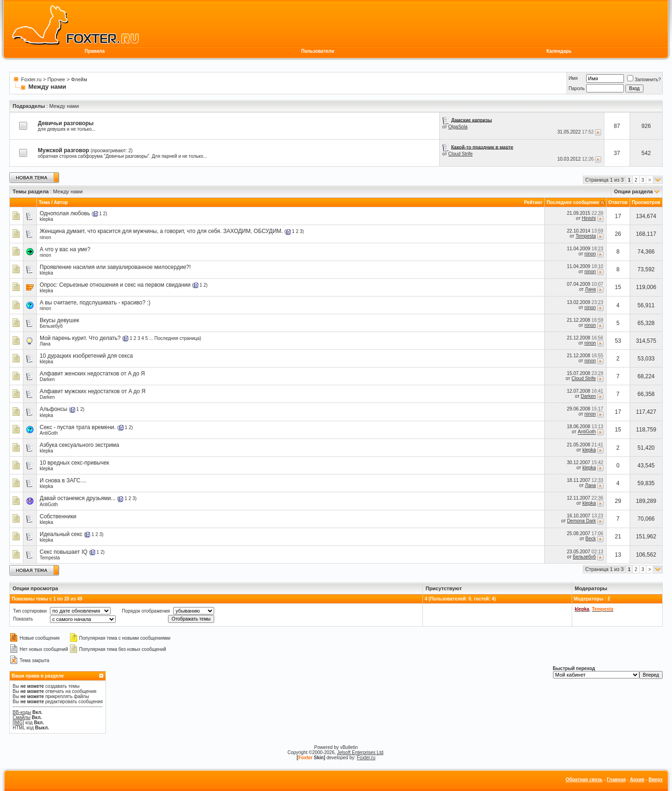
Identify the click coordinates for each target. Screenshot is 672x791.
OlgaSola (458, 127)
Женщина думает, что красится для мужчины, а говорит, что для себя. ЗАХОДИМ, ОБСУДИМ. (161, 231)
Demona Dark (581, 521)
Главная (616, 780)
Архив (637, 780)
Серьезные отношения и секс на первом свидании (125, 285)
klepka (46, 219)
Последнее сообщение (573, 202)
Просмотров (646, 202)
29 (618, 501)
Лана (591, 290)
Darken (47, 379)
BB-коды (22, 712)
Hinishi (589, 218)
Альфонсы (53, 409)
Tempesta (585, 236)
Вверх (656, 780)
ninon (45, 237)
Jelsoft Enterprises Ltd (360, 752)
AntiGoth (49, 433)
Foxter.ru (31, 79)
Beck (591, 539)
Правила (94, 51)
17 (618, 216)
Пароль (577, 88)
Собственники (58, 516)
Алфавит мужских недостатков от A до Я (93, 391)
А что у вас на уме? (65, 249)
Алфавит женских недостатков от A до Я (92, 374)
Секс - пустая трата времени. (78, 427)
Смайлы (21, 717)
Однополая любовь (65, 213)
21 (618, 537)
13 (618, 555)
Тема (44, 202)
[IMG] (18, 723)
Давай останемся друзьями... (78, 498)
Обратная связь (584, 780)
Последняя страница (177, 338)
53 (618, 341)
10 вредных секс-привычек (74, 463)
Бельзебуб (51, 326)
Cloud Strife (461, 154)
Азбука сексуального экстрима (79, 445)
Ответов (618, 202)
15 (618, 287)
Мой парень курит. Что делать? (80, 338)
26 (618, 234)
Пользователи (318, 51)
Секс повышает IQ (63, 552)
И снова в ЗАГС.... (63, 480)
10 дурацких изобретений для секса (86, 356)
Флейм (79, 79)
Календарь (559, 51)
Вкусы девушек (59, 320)
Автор (61, 202)
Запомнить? (644, 80)
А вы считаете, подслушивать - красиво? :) (95, 303)
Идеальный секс (61, 534)
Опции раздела (633, 191)
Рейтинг (533, 202)
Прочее (56, 79)
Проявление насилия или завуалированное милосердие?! (115, 267)
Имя (573, 78)
